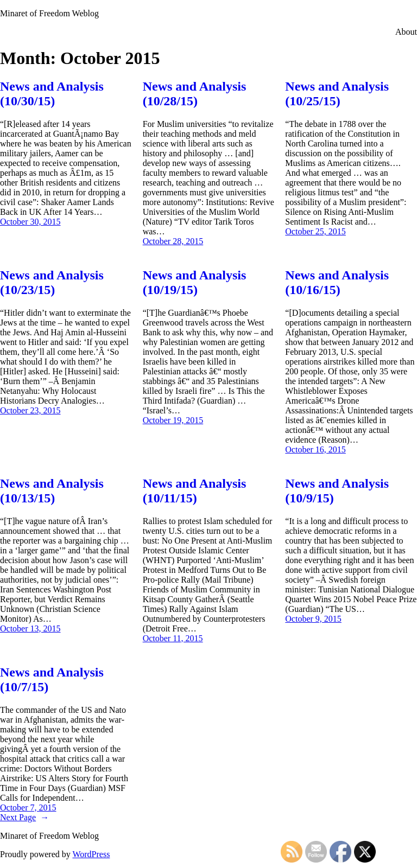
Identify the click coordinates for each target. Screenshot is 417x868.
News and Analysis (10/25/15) (337, 94)
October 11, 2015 (173, 638)
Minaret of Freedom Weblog (49, 13)
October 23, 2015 (30, 410)
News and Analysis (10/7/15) (52, 679)
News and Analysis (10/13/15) (52, 491)
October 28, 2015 (173, 241)
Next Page (24, 817)
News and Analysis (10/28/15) (195, 94)
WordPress (91, 854)
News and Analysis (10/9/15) (337, 491)
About (406, 32)
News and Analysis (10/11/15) (195, 491)
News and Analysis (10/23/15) (52, 282)
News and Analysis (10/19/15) (195, 282)
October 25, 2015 (315, 231)
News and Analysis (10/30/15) (52, 94)
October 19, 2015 (173, 420)
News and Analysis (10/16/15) (337, 282)
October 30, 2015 (30, 222)
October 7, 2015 (28, 808)
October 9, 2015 (313, 619)
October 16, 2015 (315, 449)
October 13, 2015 (30, 628)
